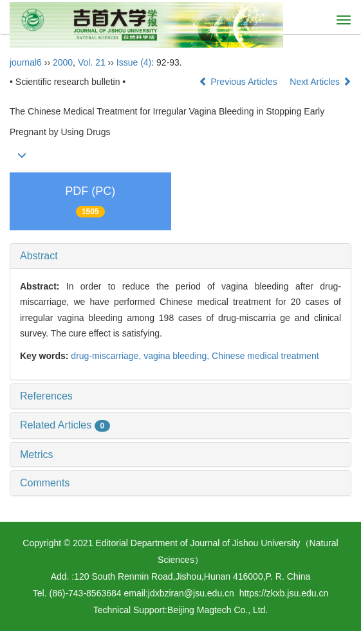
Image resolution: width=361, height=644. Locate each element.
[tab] (181, 256)
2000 (63, 62)
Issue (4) (134, 62)
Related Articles (65, 425)
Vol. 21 (92, 62)
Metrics (37, 455)
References (46, 396)
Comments (45, 483)
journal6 (26, 62)
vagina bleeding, (178, 356)
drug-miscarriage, (107, 356)
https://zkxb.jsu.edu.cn (284, 593)
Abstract (39, 256)
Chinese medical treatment (265, 356)
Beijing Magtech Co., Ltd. (218, 610)
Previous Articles (239, 82)
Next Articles (320, 82)
